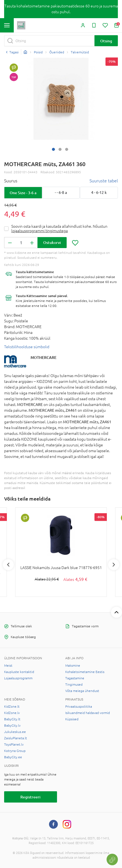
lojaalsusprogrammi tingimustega (40, 231)
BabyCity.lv (12, 726)
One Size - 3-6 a (23, 193)
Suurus (11, 181)
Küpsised (72, 719)
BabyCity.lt (12, 719)
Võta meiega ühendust (82, 691)
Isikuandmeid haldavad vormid (88, 713)
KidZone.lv (12, 713)
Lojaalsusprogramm (18, 678)
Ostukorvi (52, 242)
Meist (8, 666)
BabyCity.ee (13, 757)
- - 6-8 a (61, 193)
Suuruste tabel (104, 181)
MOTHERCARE (44, 357)
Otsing (106, 41)
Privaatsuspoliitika (79, 707)
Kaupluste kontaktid (19, 672)
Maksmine (73, 666)
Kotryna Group (15, 751)
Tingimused (74, 685)
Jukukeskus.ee (15, 732)
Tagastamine (75, 678)
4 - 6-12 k (99, 193)
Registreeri (30, 797)
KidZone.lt (12, 707)
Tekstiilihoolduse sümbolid (27, 347)
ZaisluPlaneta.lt (16, 738)
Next (114, 565)
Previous (8, 565)
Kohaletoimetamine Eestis (85, 672)
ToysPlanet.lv (14, 745)
